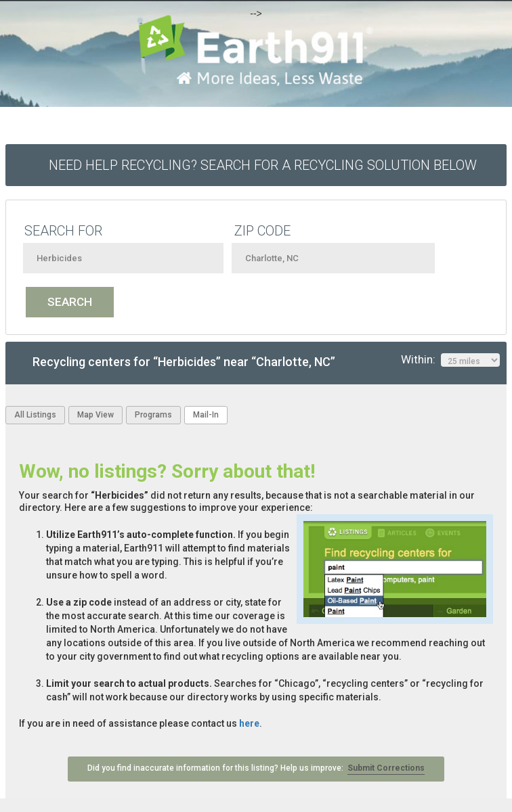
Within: (450, 360)
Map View (95, 415)
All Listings (35, 415)
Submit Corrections (386, 768)
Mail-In (206, 415)
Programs (153, 415)
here (249, 723)
